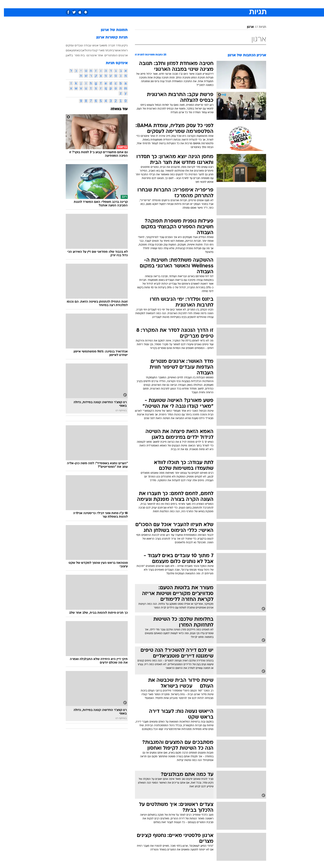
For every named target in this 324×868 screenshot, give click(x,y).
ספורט (221, 4)
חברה (108, 45)
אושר (113, 50)
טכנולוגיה (130, 4)
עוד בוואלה (115, 109)
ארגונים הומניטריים (112, 55)
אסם (65, 50)
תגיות (258, 27)
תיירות (145, 4)
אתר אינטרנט (91, 55)
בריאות (160, 4)
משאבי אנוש (96, 45)
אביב (78, 50)
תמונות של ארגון (110, 30)
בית (108, 50)
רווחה (120, 50)
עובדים (75, 45)
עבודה (84, 45)
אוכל (172, 4)
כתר (103, 50)
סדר (114, 45)
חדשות (235, 4)
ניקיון (121, 45)
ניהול (84, 50)
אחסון (71, 50)
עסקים (66, 45)
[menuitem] (233, 4)
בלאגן (65, 55)
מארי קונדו (94, 50)
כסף (183, 4)
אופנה (115, 4)
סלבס (195, 4)
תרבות (208, 4)
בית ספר (76, 55)
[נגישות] (6, 4)
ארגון (246, 27)
